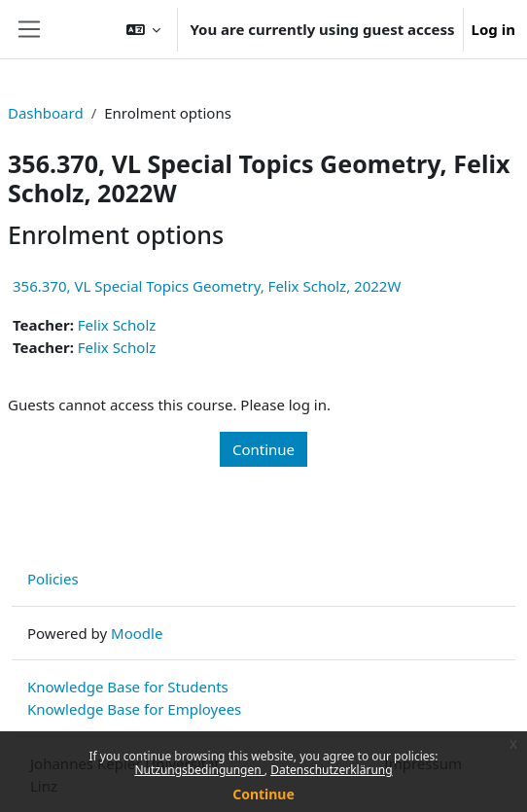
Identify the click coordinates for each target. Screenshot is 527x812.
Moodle (137, 633)
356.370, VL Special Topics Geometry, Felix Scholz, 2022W (207, 286)
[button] (144, 29)
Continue (263, 794)
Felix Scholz (117, 325)
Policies (53, 579)
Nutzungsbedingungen (199, 770)
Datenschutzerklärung (331, 770)
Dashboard (46, 113)
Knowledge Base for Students (128, 687)
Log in (493, 29)
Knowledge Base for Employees (134, 709)
